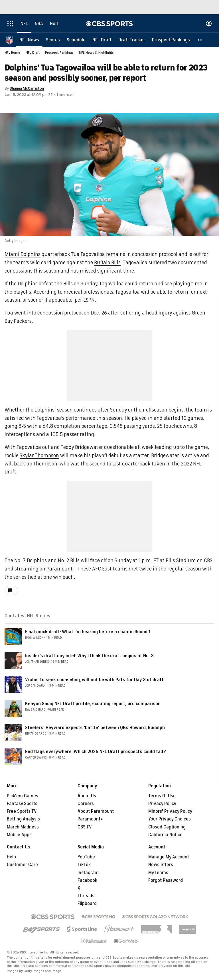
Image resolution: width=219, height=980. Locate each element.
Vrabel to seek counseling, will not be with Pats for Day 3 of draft (94, 680)
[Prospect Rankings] (171, 40)
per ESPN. (85, 300)
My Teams (158, 873)
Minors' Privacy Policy (170, 811)
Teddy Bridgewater (82, 447)
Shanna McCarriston (27, 88)
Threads (86, 896)
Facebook (87, 880)
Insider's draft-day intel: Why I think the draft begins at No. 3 (89, 656)
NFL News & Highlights (96, 53)
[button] (200, 40)
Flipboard (87, 904)
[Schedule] (76, 40)
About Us (87, 796)
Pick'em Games (23, 796)
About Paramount (96, 811)
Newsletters (161, 865)
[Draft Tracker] (132, 40)
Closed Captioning (167, 827)
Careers (86, 804)
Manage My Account (169, 857)
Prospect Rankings (59, 53)
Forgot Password (166, 880)
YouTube (86, 857)
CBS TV (85, 827)
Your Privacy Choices (170, 819)
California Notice (165, 835)
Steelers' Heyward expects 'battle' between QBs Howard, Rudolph (95, 728)
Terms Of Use (162, 796)
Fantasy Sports (22, 804)
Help (11, 857)
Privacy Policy (162, 804)
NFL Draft (33, 53)
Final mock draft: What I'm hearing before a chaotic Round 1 (88, 632)
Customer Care (22, 865)
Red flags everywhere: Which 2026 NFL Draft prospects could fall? (96, 752)
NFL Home (12, 53)
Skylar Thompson (39, 455)
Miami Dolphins (23, 254)
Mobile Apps (19, 835)
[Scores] (53, 40)
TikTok (84, 865)
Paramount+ (61, 569)
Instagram (88, 873)
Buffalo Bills (107, 263)
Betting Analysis (23, 819)
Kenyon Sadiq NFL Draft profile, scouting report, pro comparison (93, 704)
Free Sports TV (22, 811)
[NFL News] (29, 40)
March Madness (23, 827)
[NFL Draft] (102, 40)
